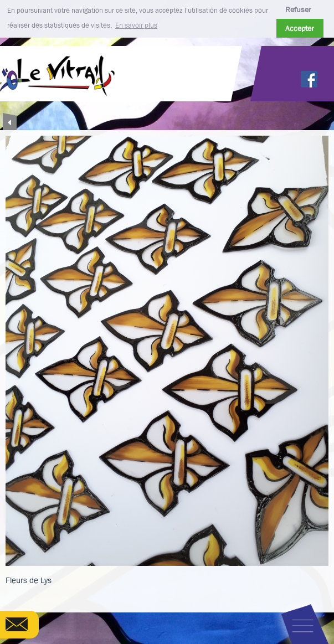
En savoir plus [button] (136, 25)
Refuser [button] (298, 9)
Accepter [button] (300, 28)
